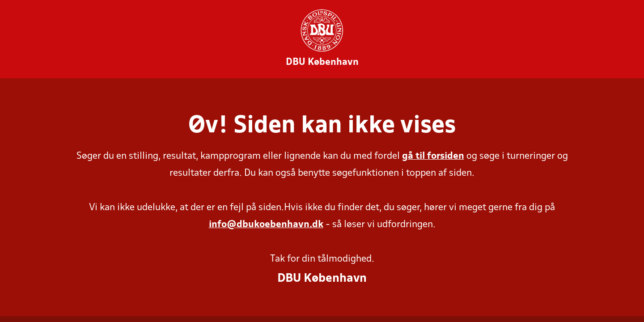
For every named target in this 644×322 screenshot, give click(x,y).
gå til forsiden (433, 156)
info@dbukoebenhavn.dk (266, 225)
